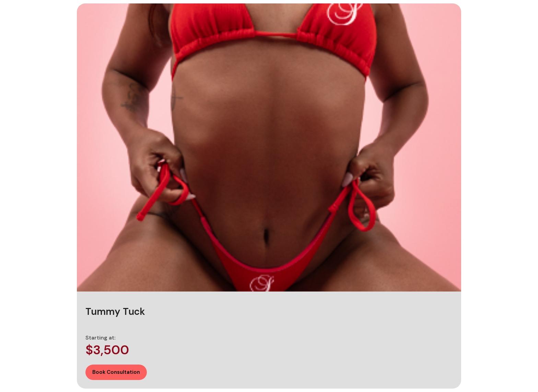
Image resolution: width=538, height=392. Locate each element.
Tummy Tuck (115, 312)
